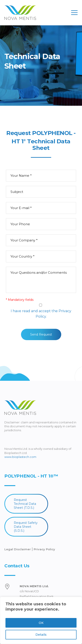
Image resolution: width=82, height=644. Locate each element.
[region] (41, 620)
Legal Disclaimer (18, 549)
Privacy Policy (44, 549)
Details (41, 635)
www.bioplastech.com (20, 457)
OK (41, 623)
